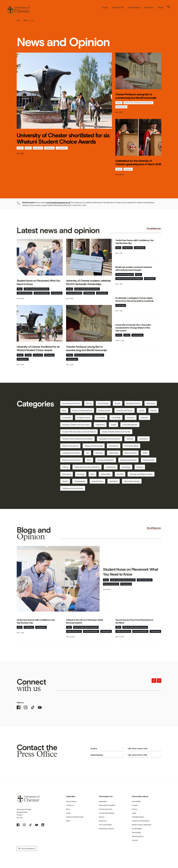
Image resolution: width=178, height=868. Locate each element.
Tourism (65, 481)
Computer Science (84, 418)
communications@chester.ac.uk (58, 202)
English (113, 425)
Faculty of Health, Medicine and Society (36, 289)
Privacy (135, 809)
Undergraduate (57, 293)
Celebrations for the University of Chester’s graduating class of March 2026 (138, 163)
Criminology (116, 418)
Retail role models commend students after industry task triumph (134, 268)
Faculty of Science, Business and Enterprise (129, 279)
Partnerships (136, 832)
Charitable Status (138, 817)
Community (67, 418)
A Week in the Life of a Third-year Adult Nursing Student (85, 621)
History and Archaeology (94, 446)
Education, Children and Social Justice (76, 425)
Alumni (89, 403)
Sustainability (106, 474)
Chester (28, 148)
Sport (92, 474)
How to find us (71, 801)
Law (88, 453)
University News (62, 148)
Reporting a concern (106, 829)
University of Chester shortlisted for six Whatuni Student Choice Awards (63, 138)
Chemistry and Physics (124, 410)
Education (144, 418)
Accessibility (136, 801)
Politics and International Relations (87, 467)
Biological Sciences (133, 403)
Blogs (20, 289)
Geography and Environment (110, 439)
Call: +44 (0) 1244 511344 (145, 749)
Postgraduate (49, 148)
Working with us (138, 836)
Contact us (70, 805)
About (25, 20)
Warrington (114, 481)
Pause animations (26, 848)
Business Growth (104, 410)
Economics (131, 418)
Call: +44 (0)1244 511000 (145, 755)
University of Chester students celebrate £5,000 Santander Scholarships (88, 282)
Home (18, 20)
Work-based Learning (132, 481)
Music (89, 460)
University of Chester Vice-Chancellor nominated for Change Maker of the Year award (133, 328)
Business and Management (125, 274)
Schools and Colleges (107, 813)
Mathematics (114, 453)
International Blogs (131, 446)
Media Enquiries (107, 755)
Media (145, 453)
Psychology (126, 467)
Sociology (81, 474)
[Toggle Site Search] (169, 7)
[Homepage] (18, 10)
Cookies (135, 805)
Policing (65, 467)
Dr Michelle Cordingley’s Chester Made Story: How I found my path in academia (134, 299)
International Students (107, 805)
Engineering (100, 425)
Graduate (130, 439)
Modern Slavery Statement (141, 825)
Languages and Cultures (71, 453)
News (33, 20)
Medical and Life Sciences (71, 460)
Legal (134, 813)
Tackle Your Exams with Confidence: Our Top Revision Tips (135, 242)
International (38, 148)
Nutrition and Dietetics (128, 460)
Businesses (103, 821)
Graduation (128, 169)
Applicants (103, 801)
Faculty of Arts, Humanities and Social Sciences (138, 103)
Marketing (99, 453)
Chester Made (121, 305)
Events (68, 813)
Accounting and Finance (71, 403)
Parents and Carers (106, 809)
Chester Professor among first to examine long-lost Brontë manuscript (136, 96)
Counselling (101, 418)
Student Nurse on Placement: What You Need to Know (38, 282)
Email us (107, 749)
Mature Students (131, 453)
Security (135, 840)
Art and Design (103, 403)
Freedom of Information (141, 821)
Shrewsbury (67, 474)
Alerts (68, 821)
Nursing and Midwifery (42, 293)
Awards (20, 148)
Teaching (120, 474)
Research (140, 467)
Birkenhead (151, 403)
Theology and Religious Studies (141, 474)
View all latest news (154, 228)
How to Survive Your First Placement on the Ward (134, 621)
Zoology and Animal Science (73, 488)
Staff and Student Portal (75, 817)
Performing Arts (149, 460)
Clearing (153, 410)
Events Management (130, 425)
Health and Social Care (25, 293)
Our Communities (105, 825)
